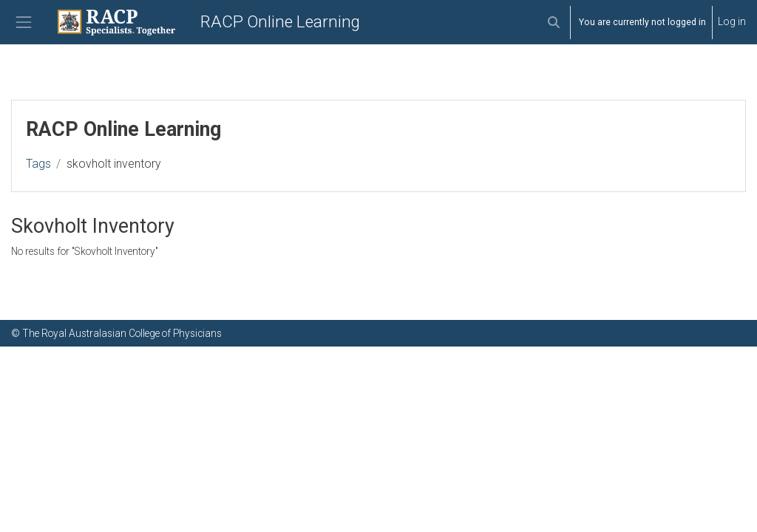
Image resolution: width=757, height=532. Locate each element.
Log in (732, 21)
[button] (553, 22)
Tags (38, 164)
